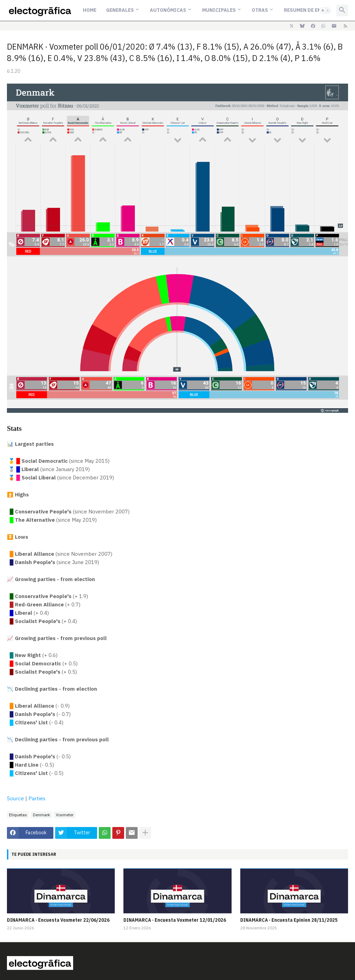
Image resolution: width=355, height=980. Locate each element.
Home (90, 10)
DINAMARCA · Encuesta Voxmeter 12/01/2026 (175, 920)
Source (15, 798)
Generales (120, 10)
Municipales (219, 10)
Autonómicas (168, 10)
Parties (37, 798)
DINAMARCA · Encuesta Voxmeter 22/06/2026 (58, 920)
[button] (325, 10)
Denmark (41, 815)
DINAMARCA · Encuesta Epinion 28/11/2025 (289, 920)
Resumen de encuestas (313, 10)
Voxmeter (65, 815)
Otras (260, 10)
